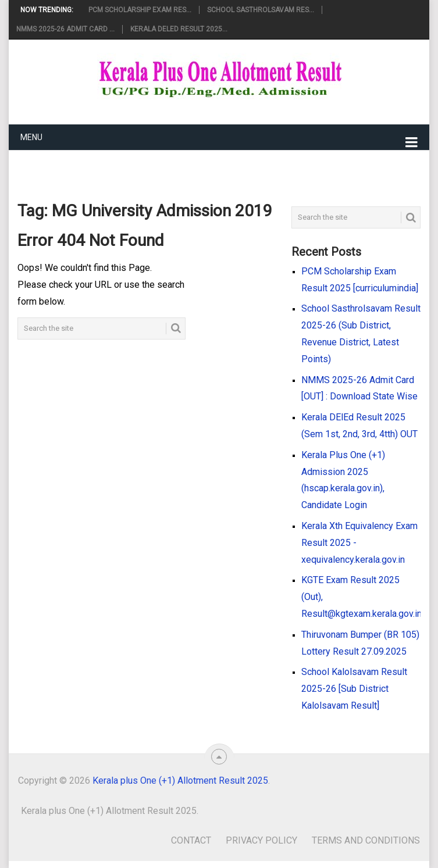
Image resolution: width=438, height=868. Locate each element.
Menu (31, 137)
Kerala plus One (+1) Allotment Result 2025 (180, 781)
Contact (191, 840)
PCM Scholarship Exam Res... (140, 10)
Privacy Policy (261, 840)
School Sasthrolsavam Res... (261, 10)
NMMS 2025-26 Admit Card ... (65, 29)
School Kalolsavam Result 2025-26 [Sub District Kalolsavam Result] (354, 689)
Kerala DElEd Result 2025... (179, 29)
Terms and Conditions (366, 840)
